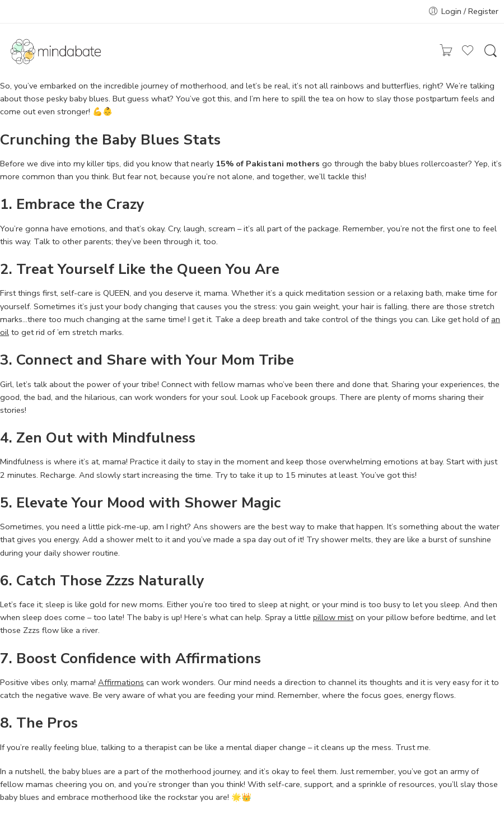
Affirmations (121, 682)
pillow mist (333, 617)
